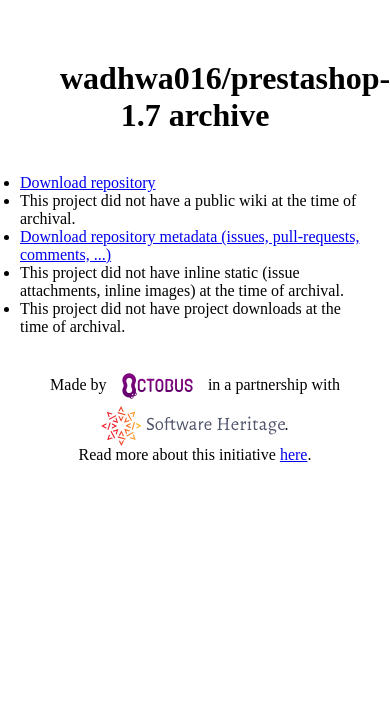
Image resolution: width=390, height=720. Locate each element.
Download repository (88, 182)
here (294, 454)
